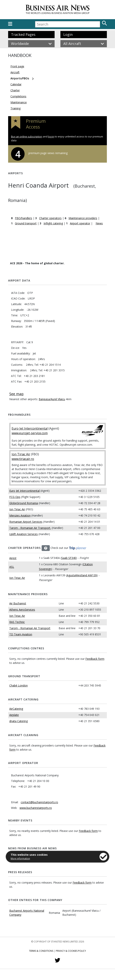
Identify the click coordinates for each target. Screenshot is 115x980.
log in (51, 136)
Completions (18, 96)
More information (20, 859)
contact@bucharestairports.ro (39, 802)
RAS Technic (17, 622)
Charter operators (50, 218)
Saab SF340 (69, 558)
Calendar (16, 84)
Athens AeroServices (22, 610)
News (99, 223)
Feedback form (95, 659)
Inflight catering (53, 223)
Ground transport (26, 223)
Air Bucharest (18, 603)
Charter (15, 90)
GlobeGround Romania (24, 503)
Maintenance (19, 102)
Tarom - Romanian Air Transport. (30, 528)
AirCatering (16, 709)
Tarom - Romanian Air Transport (30, 628)
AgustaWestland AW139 (82, 575)
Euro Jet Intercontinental (30, 428)
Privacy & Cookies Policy (71, 951)
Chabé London (18, 685)
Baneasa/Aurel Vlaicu (52, 399)
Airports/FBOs (20, 78)
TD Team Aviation (21, 634)
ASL (12, 567)
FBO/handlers (24, 218)
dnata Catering (18, 721)
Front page (17, 66)
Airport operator (80, 223)
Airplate (14, 715)
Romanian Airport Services (26, 522)
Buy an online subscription (27, 136)
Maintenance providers (83, 218)
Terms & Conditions (41, 951)
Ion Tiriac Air (21, 454)
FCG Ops (15, 497)
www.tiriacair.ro (23, 459)
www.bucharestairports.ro (36, 808)
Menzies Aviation (20, 515)
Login (68, 34)
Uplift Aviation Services (24, 534)
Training (15, 108)
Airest (13, 558)
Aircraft (15, 72)
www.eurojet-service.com (30, 433)
